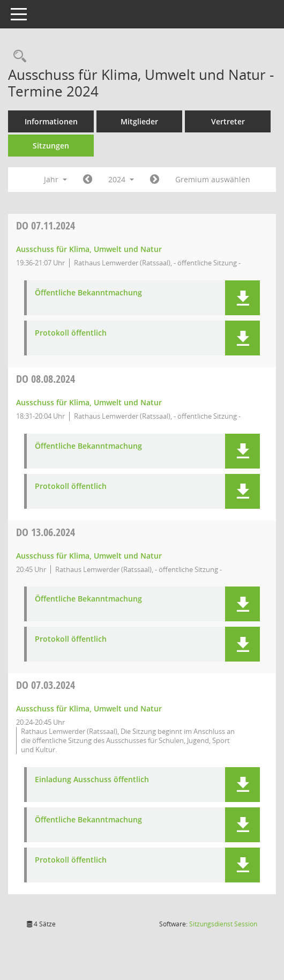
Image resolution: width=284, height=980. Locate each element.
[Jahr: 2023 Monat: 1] (88, 180)
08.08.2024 (46, 379)
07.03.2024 (46, 685)
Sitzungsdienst (223, 924)
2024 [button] (121, 179)
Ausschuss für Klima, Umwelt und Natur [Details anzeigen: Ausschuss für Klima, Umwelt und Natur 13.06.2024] (89, 556)
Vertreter (228, 121)
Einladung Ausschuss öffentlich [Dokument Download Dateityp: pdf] (92, 780)
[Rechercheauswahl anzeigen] (17, 57)
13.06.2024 (46, 532)
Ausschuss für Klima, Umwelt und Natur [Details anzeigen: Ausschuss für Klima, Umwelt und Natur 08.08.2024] (89, 402)
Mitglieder (139, 121)
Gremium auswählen (213, 179)
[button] (242, 298)
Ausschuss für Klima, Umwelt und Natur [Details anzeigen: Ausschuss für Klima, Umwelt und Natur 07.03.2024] (89, 708)
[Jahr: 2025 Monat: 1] (155, 180)
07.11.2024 (46, 225)
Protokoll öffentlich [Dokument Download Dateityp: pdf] (71, 333)
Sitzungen (51, 146)
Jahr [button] (55, 179)
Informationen (51, 121)
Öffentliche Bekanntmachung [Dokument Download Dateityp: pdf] (88, 293)
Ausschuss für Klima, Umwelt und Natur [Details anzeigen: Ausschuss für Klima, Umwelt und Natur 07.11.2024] (89, 249)
